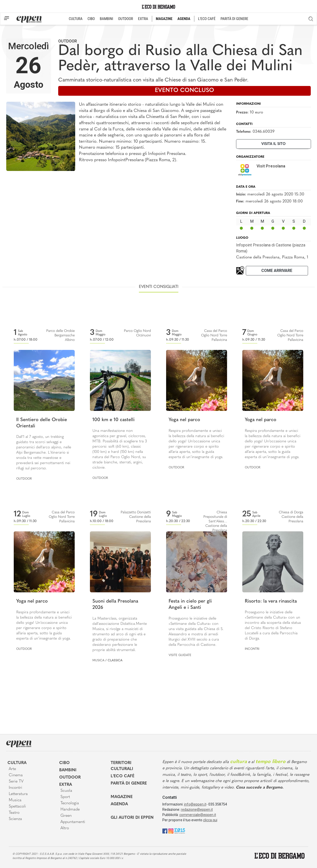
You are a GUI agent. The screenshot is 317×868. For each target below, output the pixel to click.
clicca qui (210, 820)
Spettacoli (17, 807)
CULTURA (76, 19)
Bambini (68, 770)
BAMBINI (107, 19)
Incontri (252, 649)
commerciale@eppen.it (198, 815)
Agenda (119, 804)
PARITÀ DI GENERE (234, 19)
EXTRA (143, 19)
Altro (65, 828)
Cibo (64, 763)
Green (66, 816)
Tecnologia (70, 803)
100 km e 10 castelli (114, 420)
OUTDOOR (126, 19)
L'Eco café (123, 776)
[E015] (180, 831)
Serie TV (16, 782)
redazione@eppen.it (197, 810)
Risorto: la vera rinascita (271, 601)
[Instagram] (171, 831)
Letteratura (18, 794)
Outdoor (68, 41)
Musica (98, 661)
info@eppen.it (195, 804)
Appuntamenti (73, 822)
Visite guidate (180, 655)
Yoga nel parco (184, 420)
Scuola (66, 791)
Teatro (14, 813)
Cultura (17, 763)
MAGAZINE (164, 19)
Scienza (15, 819)
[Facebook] (165, 831)
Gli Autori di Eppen (132, 818)
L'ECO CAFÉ (207, 19)
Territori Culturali (122, 766)
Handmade (70, 810)
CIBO (91, 19)
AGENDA (184, 19)
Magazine (122, 797)
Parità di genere (129, 784)
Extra (66, 785)
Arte (12, 769)
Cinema (16, 775)
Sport (65, 797)
